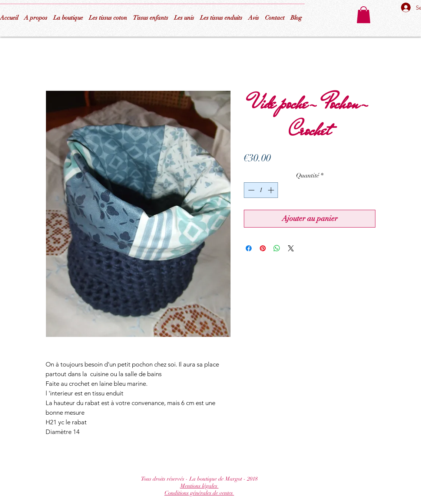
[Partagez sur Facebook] (249, 248)
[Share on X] (291, 248)
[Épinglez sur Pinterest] (263, 248)
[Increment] (272, 190)
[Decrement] (251, 190)
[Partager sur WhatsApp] (277, 248)
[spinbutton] (261, 190)
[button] (364, 15)
